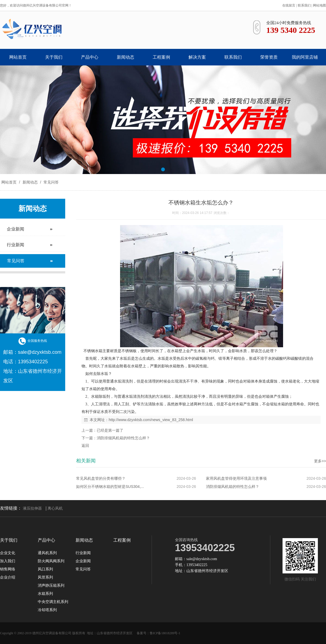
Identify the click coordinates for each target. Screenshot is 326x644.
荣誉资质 (269, 57)
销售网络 (8, 569)
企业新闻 (83, 561)
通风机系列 (47, 553)
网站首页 (18, 57)
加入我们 (8, 561)
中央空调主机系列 (53, 602)
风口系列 (45, 569)
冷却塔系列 (47, 610)
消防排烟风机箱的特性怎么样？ (123, 438)
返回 (85, 446)
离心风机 (55, 508)
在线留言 (289, 5)
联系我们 (304, 5)
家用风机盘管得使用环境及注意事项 (236, 478)
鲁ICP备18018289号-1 (165, 633)
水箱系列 (45, 594)
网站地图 (319, 5)
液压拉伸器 (32, 508)
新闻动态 (126, 57)
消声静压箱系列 (51, 586)
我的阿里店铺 (305, 57)
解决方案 (197, 57)
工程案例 (161, 57)
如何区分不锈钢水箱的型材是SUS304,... (110, 487)
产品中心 (90, 57)
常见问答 (51, 182)
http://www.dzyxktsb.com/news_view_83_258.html (151, 420)
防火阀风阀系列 (51, 561)
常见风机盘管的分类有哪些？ (101, 478)
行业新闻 (83, 553)
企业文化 (8, 553)
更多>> (320, 461)
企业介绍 (8, 577)
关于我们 (54, 57)
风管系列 (45, 577)
